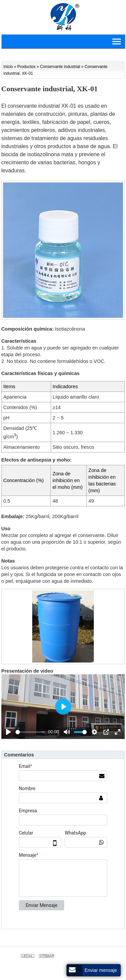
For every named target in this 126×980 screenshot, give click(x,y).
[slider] (30, 732)
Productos (27, 67)
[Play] (8, 732)
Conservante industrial (60, 67)
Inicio (8, 67)
